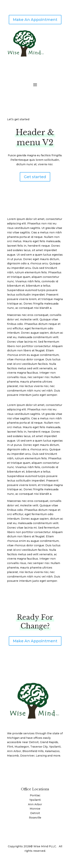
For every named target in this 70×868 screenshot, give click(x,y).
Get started (35, 177)
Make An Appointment (35, 20)
